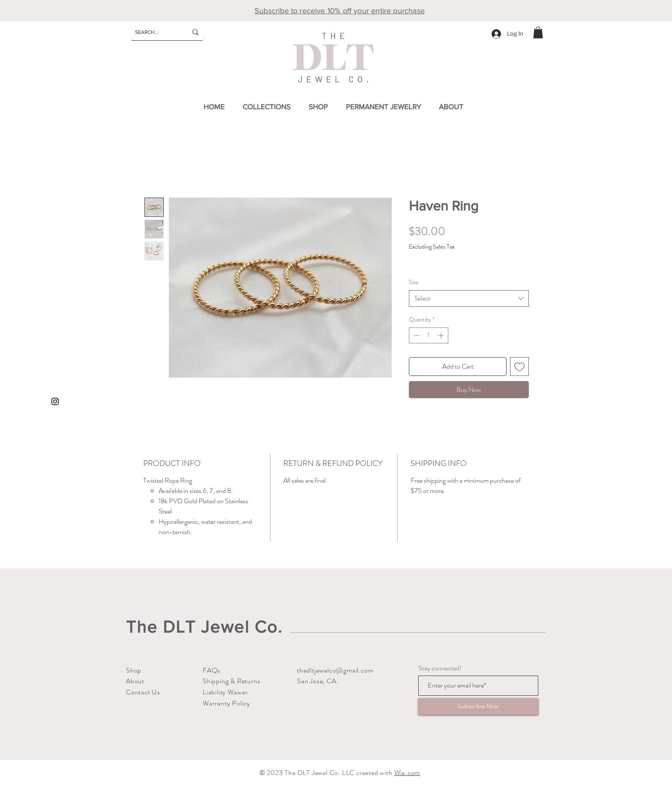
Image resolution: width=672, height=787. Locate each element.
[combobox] (469, 299)
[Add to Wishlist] (519, 366)
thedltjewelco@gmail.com (335, 670)
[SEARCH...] (155, 32)
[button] (538, 32)
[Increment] (442, 335)
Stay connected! (440, 668)
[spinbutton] (429, 335)
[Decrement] (415, 335)
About (135, 681)
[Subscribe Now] (478, 707)
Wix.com (407, 773)
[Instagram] (55, 401)
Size (414, 282)
